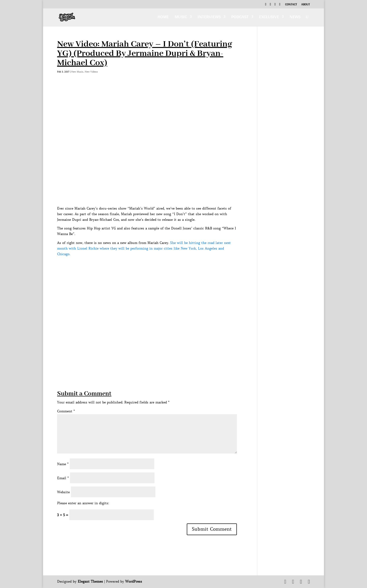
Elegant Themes (90, 581)
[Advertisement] (142, 357)
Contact (291, 5)
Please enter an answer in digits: (83, 503)
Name (63, 464)
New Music (77, 72)
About (306, 5)
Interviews (209, 18)
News (295, 18)
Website (63, 492)
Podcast (240, 18)
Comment (66, 411)
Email (63, 478)
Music (181, 18)
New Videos (91, 72)
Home (163, 18)
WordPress (134, 581)
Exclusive (269, 18)
